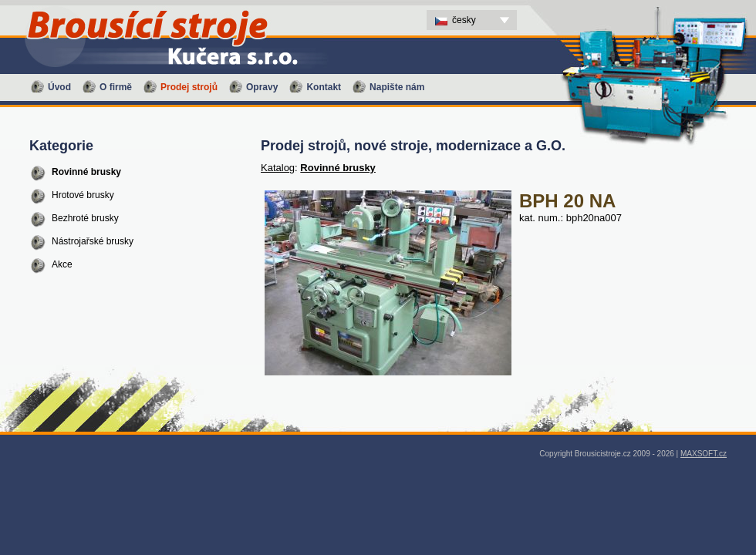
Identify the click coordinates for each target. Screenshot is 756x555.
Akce (62, 264)
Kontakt (324, 87)
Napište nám (397, 87)
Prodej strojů (189, 87)
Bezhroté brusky (85, 218)
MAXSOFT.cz (704, 454)
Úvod (59, 87)
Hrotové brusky (83, 195)
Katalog (278, 168)
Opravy (262, 87)
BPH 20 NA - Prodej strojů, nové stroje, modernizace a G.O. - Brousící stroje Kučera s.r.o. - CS (154, 4)
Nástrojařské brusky (93, 241)
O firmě (116, 87)
